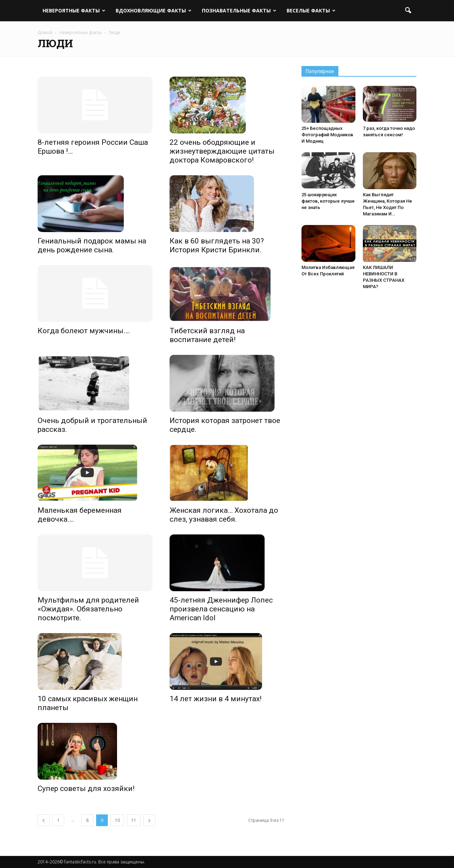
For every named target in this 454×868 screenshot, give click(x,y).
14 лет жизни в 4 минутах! (215, 699)
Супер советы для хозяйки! (86, 789)
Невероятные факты (74, 10)
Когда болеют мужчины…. (84, 331)
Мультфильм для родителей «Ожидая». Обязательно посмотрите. (88, 609)
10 (117, 820)
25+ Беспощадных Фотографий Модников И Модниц (327, 135)
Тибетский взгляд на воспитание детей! (207, 335)
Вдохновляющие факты (154, 10)
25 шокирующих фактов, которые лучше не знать (328, 201)
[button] (408, 11)
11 (134, 820)
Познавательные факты (239, 10)
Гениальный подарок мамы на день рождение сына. (92, 245)
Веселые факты (311, 10)
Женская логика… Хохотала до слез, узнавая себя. (224, 515)
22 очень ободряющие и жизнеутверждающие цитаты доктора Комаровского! (222, 151)
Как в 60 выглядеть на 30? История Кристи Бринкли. (217, 245)
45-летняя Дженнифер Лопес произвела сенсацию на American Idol (221, 609)
